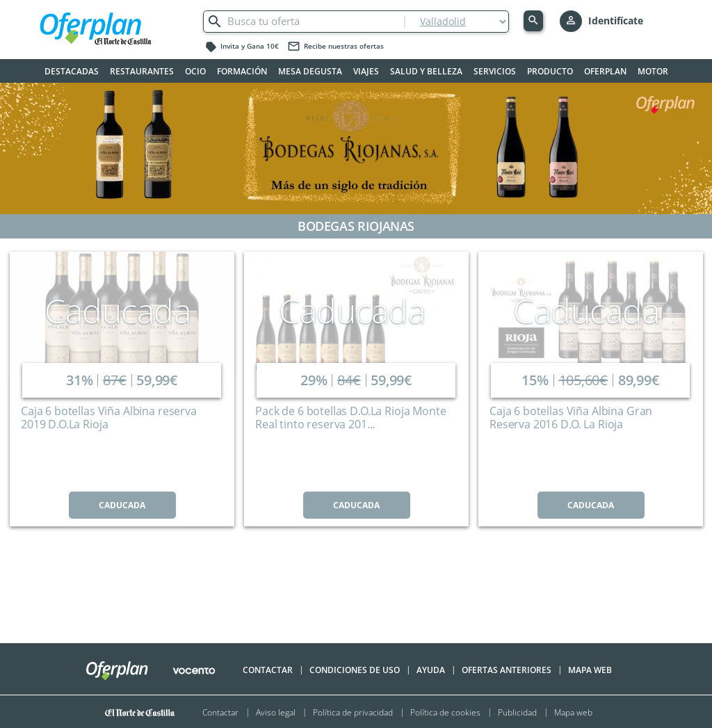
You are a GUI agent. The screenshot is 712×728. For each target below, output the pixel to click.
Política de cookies (445, 712)
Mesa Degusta (310, 71)
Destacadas (72, 71)
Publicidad (517, 712)
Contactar (268, 670)
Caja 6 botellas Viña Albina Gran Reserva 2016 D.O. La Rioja (571, 418)
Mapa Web (590, 670)
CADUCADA (122, 505)
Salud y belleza (426, 71)
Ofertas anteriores (507, 670)
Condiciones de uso (355, 670)
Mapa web (573, 712)
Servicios (495, 71)
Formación (242, 71)
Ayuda (431, 670)
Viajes (366, 71)
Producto (550, 71)
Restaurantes (142, 71)
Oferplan (605, 71)
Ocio (195, 71)
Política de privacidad (353, 712)
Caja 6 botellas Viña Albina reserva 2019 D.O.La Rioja (109, 418)
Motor (653, 71)
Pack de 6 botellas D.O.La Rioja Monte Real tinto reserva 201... (350, 418)
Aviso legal (276, 712)
